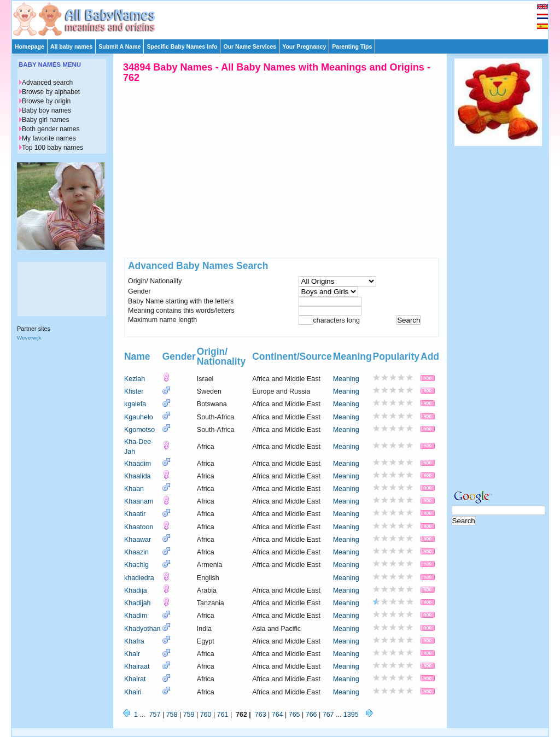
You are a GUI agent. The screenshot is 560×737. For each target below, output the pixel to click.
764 (278, 715)
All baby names (71, 46)
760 (206, 715)
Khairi (133, 692)
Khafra (134, 641)
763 (261, 715)
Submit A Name (119, 46)
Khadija (136, 590)
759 (189, 715)
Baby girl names (46, 120)
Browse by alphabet (51, 92)
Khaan (134, 489)
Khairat (135, 679)
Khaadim (138, 464)
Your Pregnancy (304, 46)
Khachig (136, 565)
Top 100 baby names (52, 148)
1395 (351, 715)
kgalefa (135, 404)
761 (223, 715)
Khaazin (136, 552)
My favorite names (49, 138)
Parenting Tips (352, 46)
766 (311, 715)
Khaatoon (139, 527)
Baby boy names (46, 110)
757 (155, 715)
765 (294, 715)
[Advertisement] (285, 17)
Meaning (346, 379)
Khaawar (138, 540)
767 (328, 715)
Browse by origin (46, 101)
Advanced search (47, 83)
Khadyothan (142, 629)
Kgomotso (139, 430)
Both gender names (51, 129)
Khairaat (137, 666)
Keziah (135, 379)
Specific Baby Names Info (182, 46)
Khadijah (138, 603)
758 (172, 715)
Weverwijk (29, 338)
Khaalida (138, 476)
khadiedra (139, 578)
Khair (132, 654)
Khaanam (139, 501)
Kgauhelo (139, 417)
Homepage (30, 46)
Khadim (136, 616)
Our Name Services (250, 46)
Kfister (134, 391)
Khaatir (135, 514)
